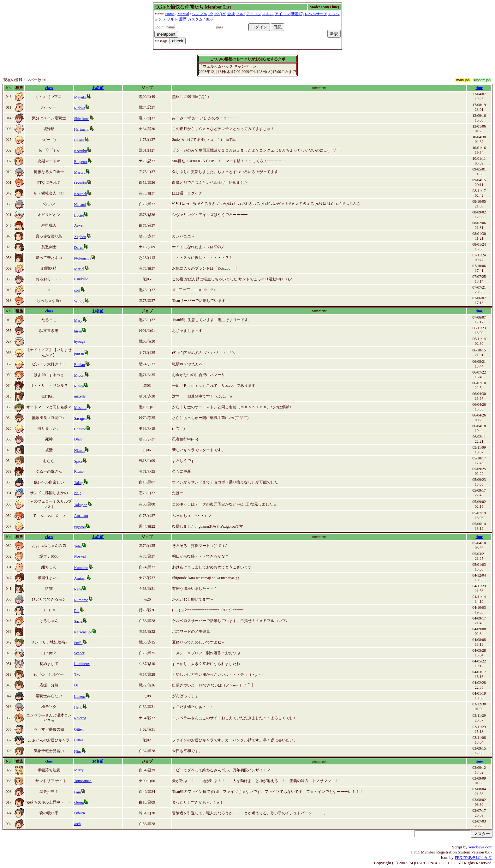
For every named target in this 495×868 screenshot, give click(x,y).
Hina (78, 751)
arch (78, 824)
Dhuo (78, 439)
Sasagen (80, 418)
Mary (78, 320)
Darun (79, 248)
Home (170, 14)
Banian (80, 365)
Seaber (79, 653)
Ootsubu (81, 183)
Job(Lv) (220, 14)
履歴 (183, 19)
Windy (79, 301)
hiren (78, 331)
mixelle (80, 396)
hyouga (80, 341)
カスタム (195, 19)
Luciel (79, 215)
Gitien (79, 729)
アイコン (254, 14)
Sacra (78, 621)
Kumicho (81, 568)
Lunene (80, 697)
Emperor (81, 162)
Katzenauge (83, 632)
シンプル (200, 14)
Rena (78, 589)
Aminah (80, 578)
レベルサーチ (316, 14)
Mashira (80, 408)
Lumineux (82, 664)
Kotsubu (81, 151)
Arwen (79, 225)
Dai (77, 685)
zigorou (80, 527)
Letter (79, 740)
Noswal (80, 556)
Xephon (80, 237)
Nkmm (79, 451)
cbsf (77, 290)
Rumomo (81, 600)
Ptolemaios (83, 258)
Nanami (80, 205)
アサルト (170, 19)
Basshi (79, 140)
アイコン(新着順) (289, 14)
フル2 (241, 14)
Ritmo (79, 471)
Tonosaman (83, 781)
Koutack (81, 194)
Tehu (78, 546)
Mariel (79, 269)
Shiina (79, 803)
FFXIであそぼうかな (474, 857)
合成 (231, 14)
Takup (79, 483)
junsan (79, 353)
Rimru (79, 386)
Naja (78, 493)
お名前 (98, 88)
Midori (79, 375)
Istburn (80, 813)
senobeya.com (480, 847)
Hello (78, 707)
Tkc (77, 674)
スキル (268, 14)
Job (211, 14)
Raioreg (80, 718)
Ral (77, 611)
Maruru (80, 172)
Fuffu (78, 643)
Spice (78, 461)
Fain (78, 792)
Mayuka (80, 97)
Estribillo (81, 279)
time (479, 88)
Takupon (81, 505)
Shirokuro (82, 119)
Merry (79, 770)
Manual (183, 14)
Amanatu (81, 516)
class (49, 88)
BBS (209, 19)
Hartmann (82, 129)
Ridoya (80, 108)
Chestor (80, 429)
